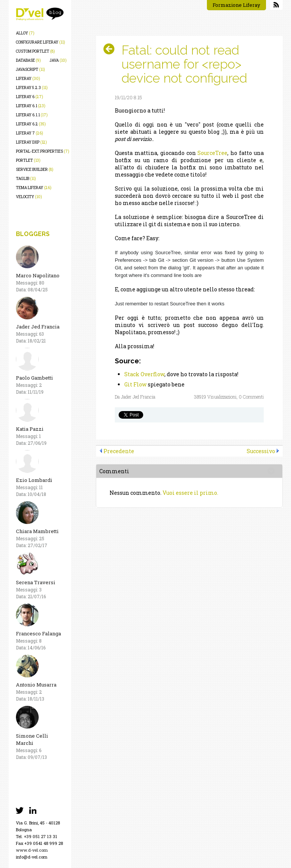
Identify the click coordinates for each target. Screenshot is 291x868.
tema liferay (34, 188)
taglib (26, 179)
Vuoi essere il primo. (190, 493)
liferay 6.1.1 (32, 115)
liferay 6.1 (31, 106)
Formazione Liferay (236, 5)
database (28, 60)
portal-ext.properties (43, 151)
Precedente (119, 451)
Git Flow (135, 384)
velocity (29, 197)
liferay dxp (31, 142)
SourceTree (212, 153)
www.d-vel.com (32, 850)
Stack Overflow (144, 374)
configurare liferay (41, 42)
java (58, 60)
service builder (35, 170)
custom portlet (35, 51)
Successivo (261, 451)
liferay (28, 79)
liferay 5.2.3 (32, 88)
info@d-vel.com (32, 857)
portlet (28, 160)
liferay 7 (30, 133)
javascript (31, 70)
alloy (25, 33)
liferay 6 (30, 97)
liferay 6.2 (31, 124)
